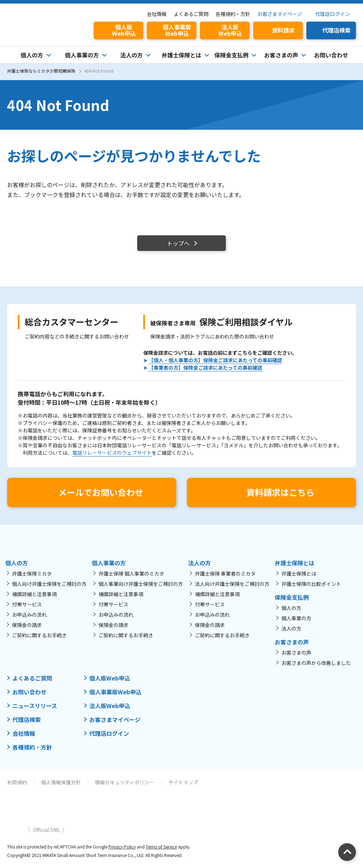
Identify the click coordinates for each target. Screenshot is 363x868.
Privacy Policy (122, 847)
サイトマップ (183, 782)
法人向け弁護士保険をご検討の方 (232, 584)
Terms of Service (161, 847)
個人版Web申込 (110, 678)
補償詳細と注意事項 (34, 594)
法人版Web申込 (110, 706)
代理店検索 (27, 719)
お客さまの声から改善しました (316, 663)
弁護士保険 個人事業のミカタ (131, 573)
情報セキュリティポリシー (125, 782)
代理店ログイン (333, 14)
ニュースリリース (35, 706)
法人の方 (291, 628)
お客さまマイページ (280, 14)
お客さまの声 (296, 653)
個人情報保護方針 (61, 782)
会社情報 (157, 14)
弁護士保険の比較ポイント (311, 584)
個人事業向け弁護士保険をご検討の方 (141, 584)
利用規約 (17, 782)
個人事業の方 (296, 618)
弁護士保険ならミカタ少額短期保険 (41, 71)
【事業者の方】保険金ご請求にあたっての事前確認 (205, 368)
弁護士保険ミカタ (32, 573)
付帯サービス (27, 604)
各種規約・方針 (233, 14)
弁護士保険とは (299, 573)
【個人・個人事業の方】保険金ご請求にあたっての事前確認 (215, 360)
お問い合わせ (331, 55)
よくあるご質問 (191, 14)
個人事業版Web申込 (115, 692)
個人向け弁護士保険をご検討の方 (49, 584)
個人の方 (291, 608)
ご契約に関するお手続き (39, 635)
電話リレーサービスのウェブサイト (112, 453)
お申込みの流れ (29, 615)
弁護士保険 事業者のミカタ (225, 573)
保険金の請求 (27, 625)
